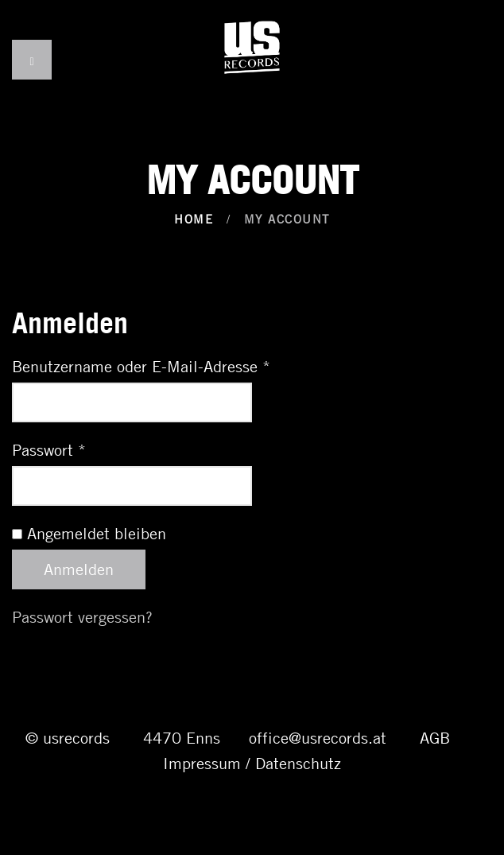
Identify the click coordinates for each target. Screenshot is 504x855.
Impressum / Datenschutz (252, 763)
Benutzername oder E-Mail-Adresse (141, 366)
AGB (435, 738)
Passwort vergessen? (82, 617)
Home (194, 219)
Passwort (49, 450)
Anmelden (79, 569)
